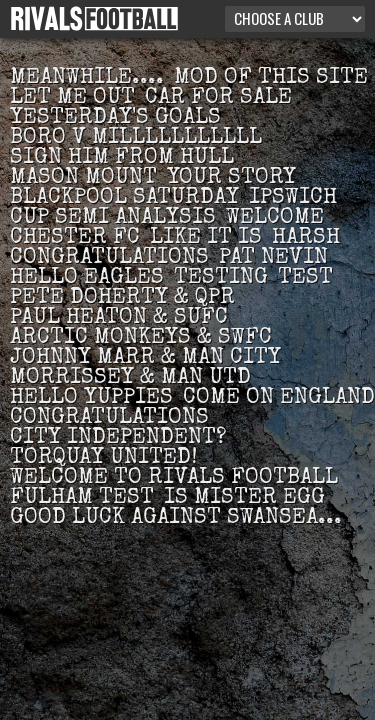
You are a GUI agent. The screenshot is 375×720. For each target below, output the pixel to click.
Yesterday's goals (115, 119)
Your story (231, 179)
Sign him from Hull (122, 159)
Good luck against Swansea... (176, 519)
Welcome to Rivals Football (174, 479)
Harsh (306, 239)
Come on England (279, 399)
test (305, 279)
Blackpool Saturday (124, 199)
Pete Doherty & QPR (122, 299)
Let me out (72, 99)
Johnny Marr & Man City (145, 359)
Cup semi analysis (113, 219)
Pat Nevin (273, 259)
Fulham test (82, 499)
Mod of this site (271, 79)
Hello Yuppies (91, 399)
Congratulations (109, 259)
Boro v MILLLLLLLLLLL (136, 139)
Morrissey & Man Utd (130, 379)
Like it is (206, 239)
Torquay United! (103, 459)
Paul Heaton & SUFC (119, 319)
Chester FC (75, 239)
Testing (221, 279)
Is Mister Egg (244, 499)
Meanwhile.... (87, 79)
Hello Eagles (87, 279)
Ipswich (293, 199)
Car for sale (218, 99)
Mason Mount (83, 179)
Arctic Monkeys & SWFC (141, 339)
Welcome (275, 219)
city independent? (118, 439)
